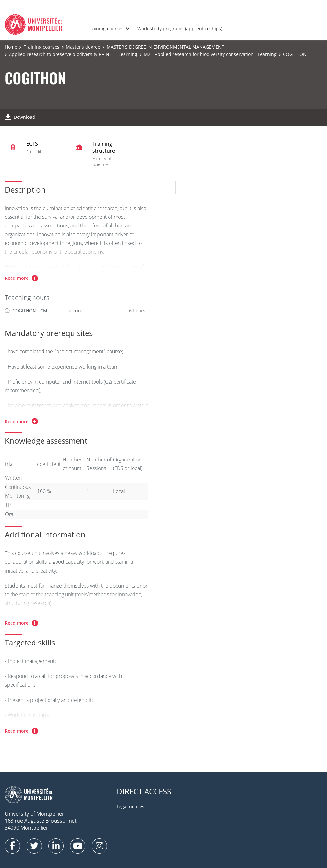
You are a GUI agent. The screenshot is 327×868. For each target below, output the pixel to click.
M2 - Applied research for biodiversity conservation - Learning (210, 54)
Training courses (106, 29)
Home (11, 47)
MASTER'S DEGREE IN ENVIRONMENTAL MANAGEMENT (165, 47)
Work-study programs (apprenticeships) (180, 29)
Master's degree (83, 47)
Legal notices (130, 807)
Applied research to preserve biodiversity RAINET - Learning (73, 54)
